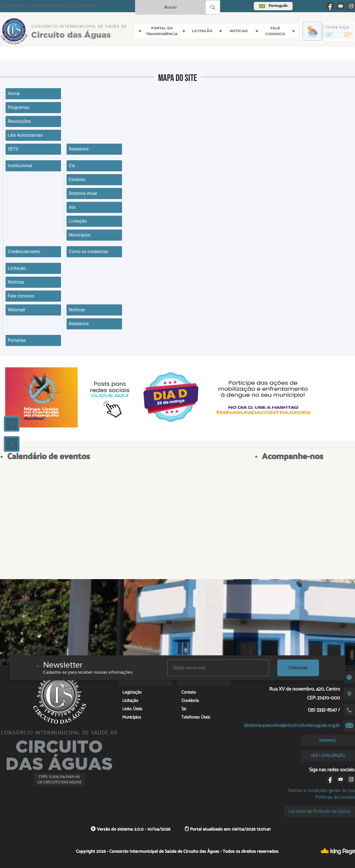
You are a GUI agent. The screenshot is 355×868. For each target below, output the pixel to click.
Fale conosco (21, 296)
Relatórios (79, 149)
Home (14, 94)
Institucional (20, 166)
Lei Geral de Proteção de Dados (320, 811)
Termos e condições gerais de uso (321, 791)
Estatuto (77, 180)
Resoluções (19, 121)
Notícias (16, 282)
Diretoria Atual (83, 193)
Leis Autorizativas (25, 135)
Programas (19, 107)
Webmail (16, 310)
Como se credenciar (88, 252)
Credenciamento (24, 252)
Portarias (17, 340)
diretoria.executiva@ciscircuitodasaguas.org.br (292, 726)
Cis (72, 166)
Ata (72, 207)
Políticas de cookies (335, 797)
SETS (13, 149)
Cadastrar (298, 668)
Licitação (78, 221)
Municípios (80, 235)
